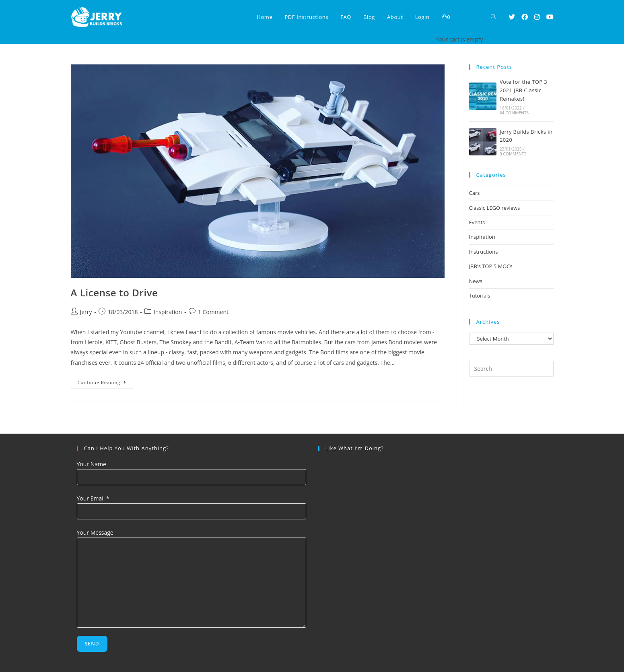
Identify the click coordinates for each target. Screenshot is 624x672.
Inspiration (168, 312)
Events (477, 222)
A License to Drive (114, 293)
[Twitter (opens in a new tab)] (512, 17)
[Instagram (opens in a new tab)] (537, 17)
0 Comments (513, 154)
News (476, 281)
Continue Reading (106, 384)
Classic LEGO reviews (495, 208)
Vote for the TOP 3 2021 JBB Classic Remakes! (523, 90)
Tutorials (480, 296)
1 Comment (213, 312)
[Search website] (493, 17)
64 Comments (514, 113)
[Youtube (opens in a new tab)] (550, 17)
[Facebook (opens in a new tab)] (525, 17)
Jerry (86, 312)
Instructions (484, 252)
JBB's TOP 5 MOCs (491, 266)
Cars (475, 193)
